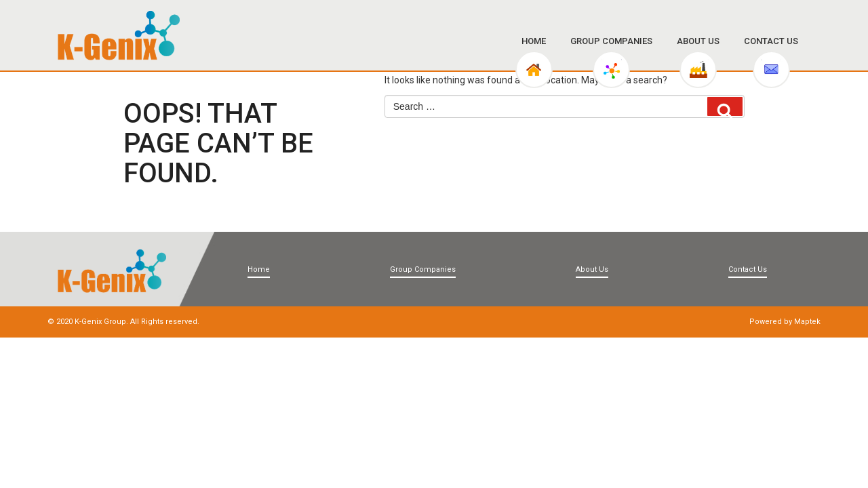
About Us (698, 41)
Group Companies (611, 41)
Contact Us (771, 41)
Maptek (807, 322)
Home (534, 41)
